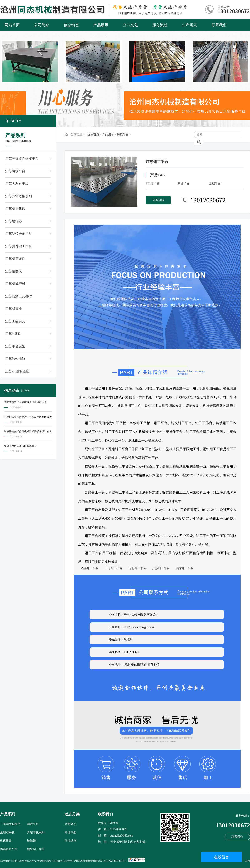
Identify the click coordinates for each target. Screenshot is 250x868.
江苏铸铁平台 (15, 171)
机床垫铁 (6, 841)
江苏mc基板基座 (17, 371)
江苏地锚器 (14, 221)
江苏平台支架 (15, 346)
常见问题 (70, 832)
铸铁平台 (123, 134)
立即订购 (158, 200)
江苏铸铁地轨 (15, 359)
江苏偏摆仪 (14, 271)
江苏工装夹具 (15, 321)
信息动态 (71, 25)
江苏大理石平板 (17, 184)
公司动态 (70, 824)
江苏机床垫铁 (15, 209)
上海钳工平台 (112, 568)
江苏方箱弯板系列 (19, 196)
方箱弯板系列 (36, 832)
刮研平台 (183, 183)
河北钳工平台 (136, 568)
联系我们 (219, 25)
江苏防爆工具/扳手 (19, 296)
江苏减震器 (14, 309)
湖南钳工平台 (88, 568)
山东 (247, 861)
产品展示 (101, 25)
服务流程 (160, 25)
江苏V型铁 (13, 334)
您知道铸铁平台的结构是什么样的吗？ (25, 402)
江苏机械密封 (15, 284)
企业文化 (130, 25)
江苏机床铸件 (15, 259)
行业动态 (70, 841)
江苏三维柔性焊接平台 (22, 159)
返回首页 (93, 134)
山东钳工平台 (183, 568)
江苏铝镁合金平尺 (19, 234)
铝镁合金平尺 (9, 849)
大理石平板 (7, 832)
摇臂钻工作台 (36, 849)
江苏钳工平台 (160, 568)
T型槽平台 (153, 183)
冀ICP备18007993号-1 (115, 861)
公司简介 (42, 25)
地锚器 (31, 841)
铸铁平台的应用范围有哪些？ (20, 446)
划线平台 (215, 183)
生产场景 (190, 25)
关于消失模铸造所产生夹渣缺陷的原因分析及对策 (28, 418)
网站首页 (12, 25)
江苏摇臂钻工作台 (19, 246)
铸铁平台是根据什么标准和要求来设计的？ (28, 431)
